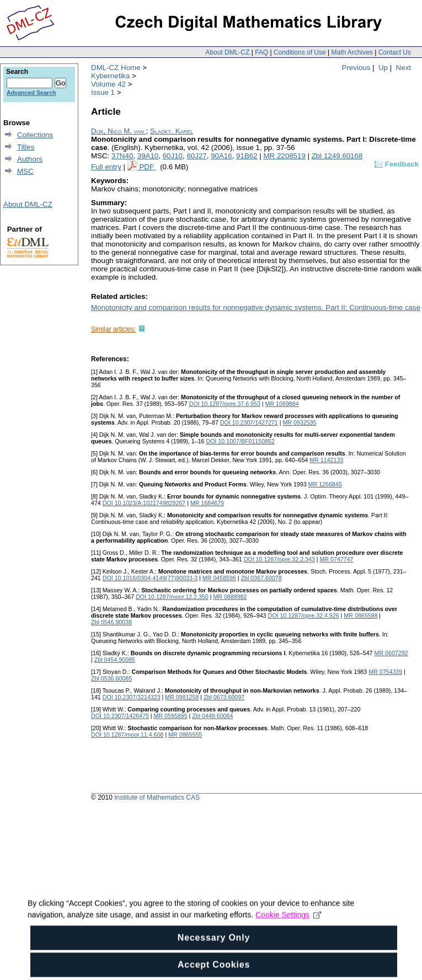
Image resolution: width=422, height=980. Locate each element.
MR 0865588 (360, 615)
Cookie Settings (288, 939)
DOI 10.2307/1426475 (120, 716)
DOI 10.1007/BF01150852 (241, 441)
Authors (30, 159)
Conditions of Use (300, 52)
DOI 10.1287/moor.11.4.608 (127, 735)
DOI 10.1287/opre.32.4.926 (303, 615)
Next (404, 68)
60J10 (173, 156)
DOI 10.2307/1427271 (249, 422)
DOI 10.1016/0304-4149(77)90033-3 (150, 578)
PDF (147, 167)
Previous (356, 68)
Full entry (106, 167)
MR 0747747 (337, 559)
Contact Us (395, 52)
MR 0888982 (230, 597)
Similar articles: (113, 329)
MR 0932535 (299, 422)
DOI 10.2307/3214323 (132, 697)
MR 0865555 (185, 735)
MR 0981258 (182, 697)
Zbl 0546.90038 (111, 622)
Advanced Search (31, 93)
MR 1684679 (207, 503)
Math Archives (352, 52)
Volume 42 (108, 84)
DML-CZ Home (116, 68)
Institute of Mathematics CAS (157, 797)
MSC (25, 171)
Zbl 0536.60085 (111, 678)
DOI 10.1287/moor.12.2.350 (172, 597)
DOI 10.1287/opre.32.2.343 (279, 559)
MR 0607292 (391, 653)
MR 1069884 (282, 404)
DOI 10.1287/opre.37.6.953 (225, 404)
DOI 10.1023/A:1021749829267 (144, 503)
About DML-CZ (227, 52)
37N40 (122, 156)
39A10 (148, 156)
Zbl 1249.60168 (337, 156)
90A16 (221, 156)
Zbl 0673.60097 (224, 697)
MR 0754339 (385, 672)
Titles (26, 147)
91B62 (247, 156)
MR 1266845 (325, 484)
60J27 (196, 156)
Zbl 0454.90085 (115, 660)
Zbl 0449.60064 (212, 716)
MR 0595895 (171, 716)
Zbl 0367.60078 (261, 578)
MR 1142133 (326, 460)
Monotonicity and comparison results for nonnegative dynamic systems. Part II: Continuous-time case (256, 307)
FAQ (261, 52)
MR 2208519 (285, 156)
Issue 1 (103, 92)
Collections (35, 135)
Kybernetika (110, 76)
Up (383, 68)
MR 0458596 (219, 578)
